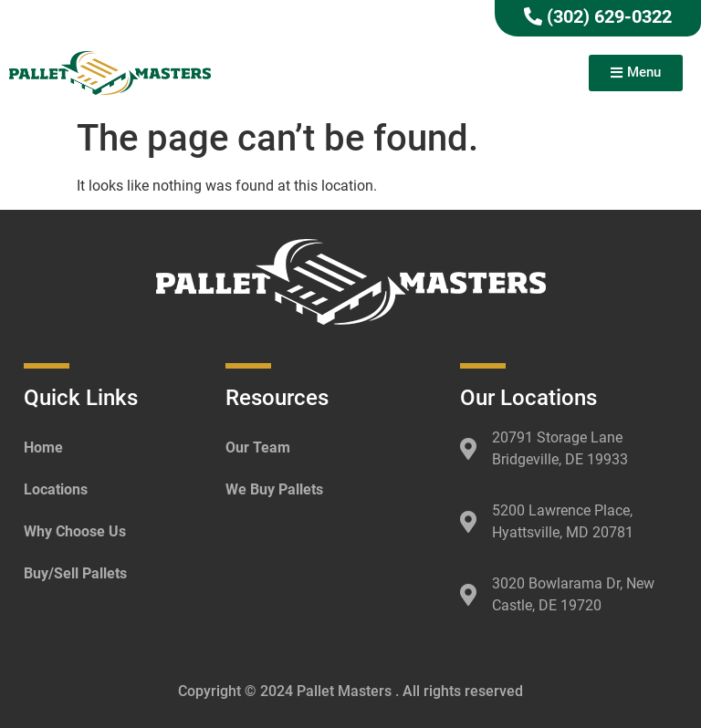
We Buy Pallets (274, 489)
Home (43, 447)
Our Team (258, 447)
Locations (56, 489)
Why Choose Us (75, 531)
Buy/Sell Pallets (75, 573)
